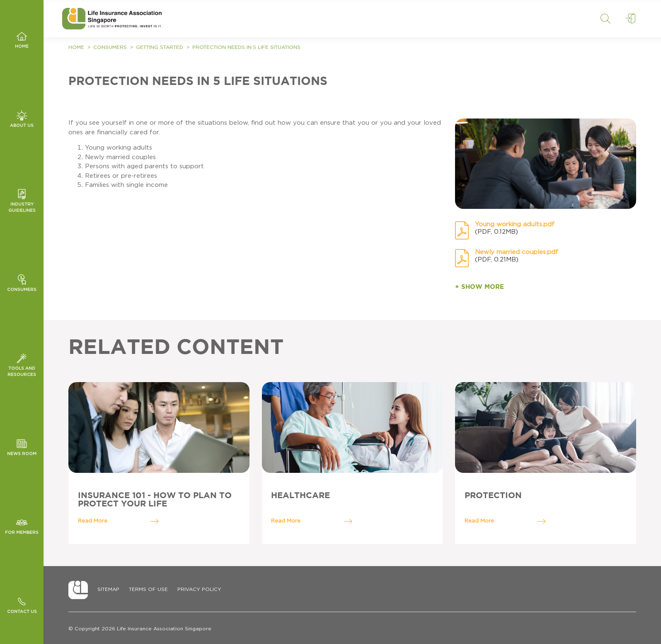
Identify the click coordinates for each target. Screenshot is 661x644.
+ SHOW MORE (479, 287)
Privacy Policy (199, 589)
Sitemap (108, 589)
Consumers (110, 47)
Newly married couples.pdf (517, 252)
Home (76, 47)
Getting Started (160, 47)
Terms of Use (148, 589)
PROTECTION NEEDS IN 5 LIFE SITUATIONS (246, 47)
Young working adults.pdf (515, 224)
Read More (119, 521)
